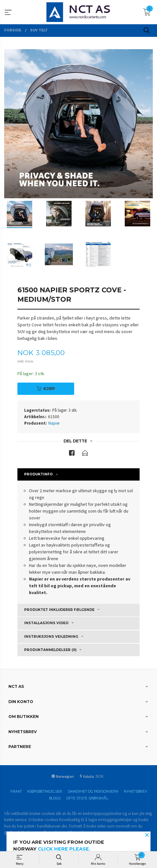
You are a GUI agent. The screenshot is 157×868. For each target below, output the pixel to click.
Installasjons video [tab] (46, 623)
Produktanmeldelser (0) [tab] (50, 650)
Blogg (55, 798)
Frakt (16, 792)
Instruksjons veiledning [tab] (51, 637)
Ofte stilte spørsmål (87, 798)
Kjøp (46, 389)
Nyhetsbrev (135, 792)
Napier (54, 423)
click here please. (64, 849)
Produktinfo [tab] (39, 474)
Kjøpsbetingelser (45, 792)
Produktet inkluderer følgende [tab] (59, 610)
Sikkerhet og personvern (93, 792)
